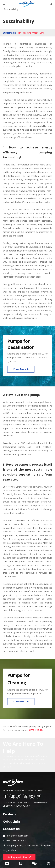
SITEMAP (7, 806)
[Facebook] (6, 796)
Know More (21, 369)
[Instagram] (32, 796)
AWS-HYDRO (36, 730)
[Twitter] (19, 796)
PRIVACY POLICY (22, 806)
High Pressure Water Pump (30, 33)
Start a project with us (19, 857)
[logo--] (13, 782)
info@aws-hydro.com (18, 836)
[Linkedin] (12, 796)
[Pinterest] (39, 796)
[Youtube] (25, 796)
